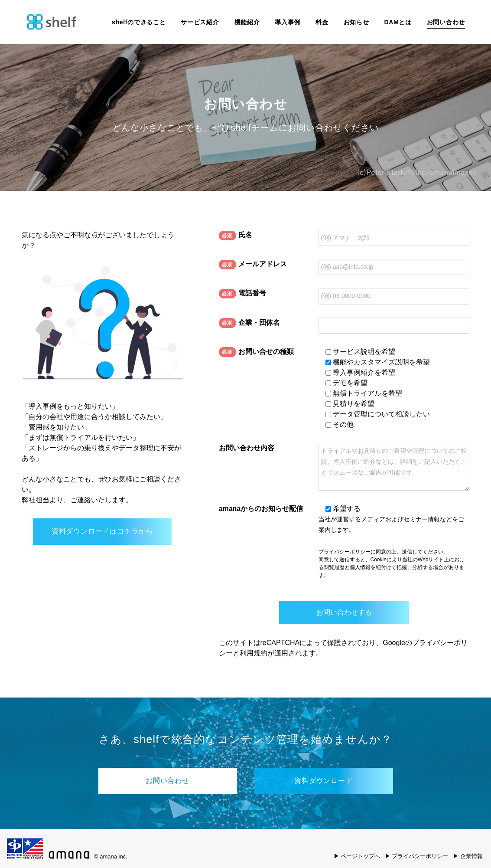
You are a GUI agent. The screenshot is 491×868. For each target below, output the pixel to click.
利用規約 (254, 653)
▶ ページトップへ (357, 856)
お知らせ (356, 22)
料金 (322, 22)
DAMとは (398, 22)
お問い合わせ (446, 22)
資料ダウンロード (323, 781)
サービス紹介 (200, 22)
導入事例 (288, 22)
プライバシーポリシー (345, 552)
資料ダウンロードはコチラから (102, 531)
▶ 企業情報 (468, 856)
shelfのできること (139, 22)
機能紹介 (247, 22)
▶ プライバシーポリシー (417, 856)
